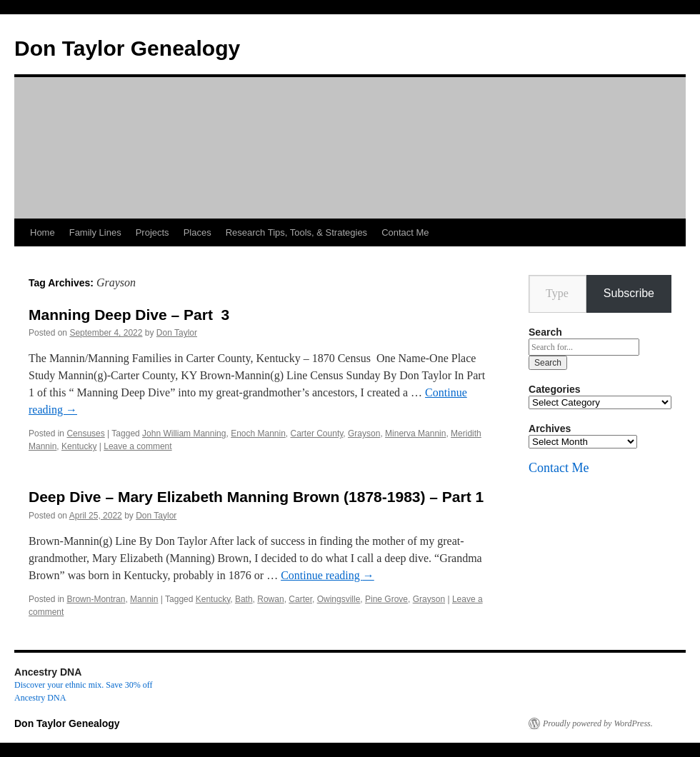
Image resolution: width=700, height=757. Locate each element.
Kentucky (79, 446)
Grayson (364, 433)
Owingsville (339, 599)
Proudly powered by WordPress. (598, 723)
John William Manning (184, 433)
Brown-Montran (96, 599)
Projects (152, 232)
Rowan (270, 599)
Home (42, 232)
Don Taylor (177, 333)
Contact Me (405, 232)
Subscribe (629, 293)
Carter (300, 599)
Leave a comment (137, 446)
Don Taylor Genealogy (127, 48)
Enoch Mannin (258, 433)
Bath (244, 599)
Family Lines (95, 232)
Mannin (144, 599)
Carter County (317, 433)
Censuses (85, 433)
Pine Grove (386, 599)
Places (197, 232)
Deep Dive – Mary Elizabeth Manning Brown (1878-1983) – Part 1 (256, 497)
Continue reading (327, 575)
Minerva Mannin (415, 433)
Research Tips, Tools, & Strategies (296, 232)
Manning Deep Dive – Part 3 (129, 315)
